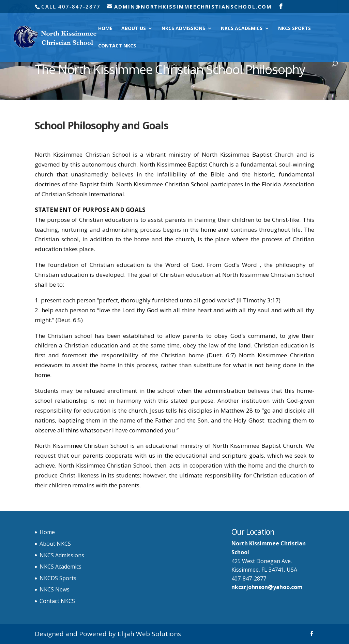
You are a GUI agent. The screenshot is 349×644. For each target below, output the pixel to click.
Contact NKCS (117, 46)
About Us (134, 29)
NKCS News (55, 589)
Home (105, 29)
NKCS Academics (242, 29)
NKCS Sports (294, 29)
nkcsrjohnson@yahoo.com (267, 587)
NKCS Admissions (183, 29)
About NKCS (55, 544)
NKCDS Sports (58, 578)
